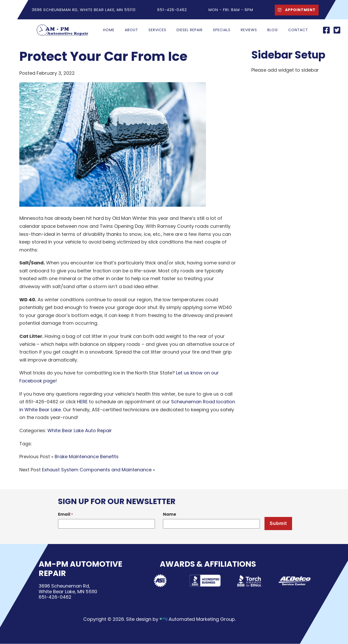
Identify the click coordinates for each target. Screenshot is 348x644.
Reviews (249, 30)
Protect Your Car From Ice (103, 56)
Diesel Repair (190, 30)
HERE (82, 402)
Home (109, 30)
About (131, 30)
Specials (222, 30)
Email (65, 514)
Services (157, 30)
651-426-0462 (55, 597)
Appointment (295, 10)
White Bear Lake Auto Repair (80, 430)
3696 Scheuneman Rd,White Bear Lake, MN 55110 (68, 589)
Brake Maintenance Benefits (87, 457)
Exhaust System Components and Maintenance (97, 470)
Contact (298, 30)
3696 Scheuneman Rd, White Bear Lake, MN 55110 (84, 10)
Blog (273, 30)
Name (169, 514)
